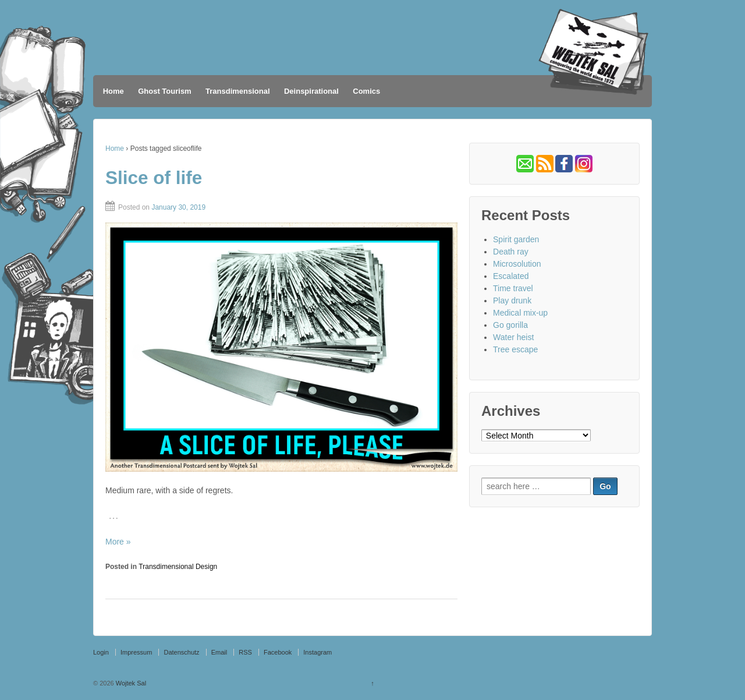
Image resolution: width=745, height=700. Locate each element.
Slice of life (154, 178)
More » (118, 542)
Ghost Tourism (164, 91)
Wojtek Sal (130, 683)
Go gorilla (510, 325)
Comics (366, 91)
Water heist (513, 337)
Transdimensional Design (178, 567)
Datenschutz (181, 652)
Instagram (317, 652)
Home (113, 91)
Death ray (511, 252)
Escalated (511, 276)
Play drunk (512, 300)
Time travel (513, 288)
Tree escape (515, 349)
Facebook (278, 652)
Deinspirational (311, 91)
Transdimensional (238, 91)
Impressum (136, 652)
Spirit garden (516, 239)
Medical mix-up (520, 313)
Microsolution (517, 264)
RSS (245, 652)
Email (219, 652)
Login (101, 652)
